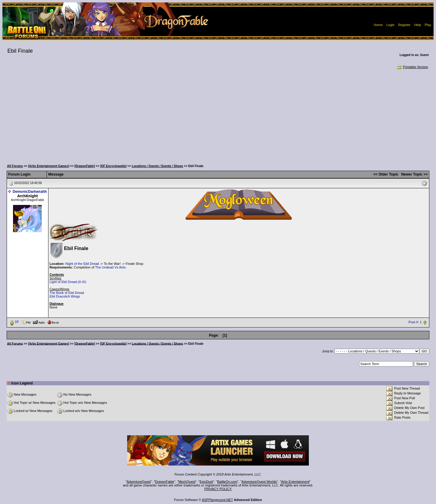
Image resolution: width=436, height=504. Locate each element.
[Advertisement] (218, 115)
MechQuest (187, 482)
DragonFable (165, 482)
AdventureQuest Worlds (259, 482)
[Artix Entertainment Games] (49, 166)
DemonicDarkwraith (30, 192)
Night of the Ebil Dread (82, 264)
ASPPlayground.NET (218, 500)
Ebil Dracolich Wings (65, 296)
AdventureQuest (139, 482)
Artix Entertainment (295, 482)
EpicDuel (206, 482)
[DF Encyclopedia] (113, 166)
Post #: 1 (415, 322)
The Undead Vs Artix (110, 267)
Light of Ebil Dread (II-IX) (68, 282)
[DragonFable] (85, 166)
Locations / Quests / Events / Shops (157, 166)
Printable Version (412, 67)
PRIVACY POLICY (218, 489)
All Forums (15, 166)
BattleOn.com (227, 482)
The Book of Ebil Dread (67, 293)
